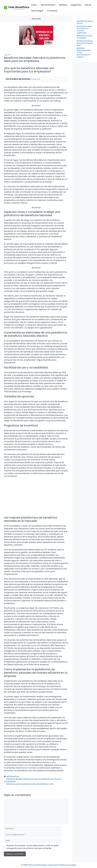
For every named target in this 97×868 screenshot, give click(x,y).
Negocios (76, 5)
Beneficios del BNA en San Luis (85, 22)
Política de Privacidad (37, 865)
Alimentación (48, 5)
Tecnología (37, 11)
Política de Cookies (68, 865)
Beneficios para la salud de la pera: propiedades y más (30, 784)
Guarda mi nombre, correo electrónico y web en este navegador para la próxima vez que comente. (32, 847)
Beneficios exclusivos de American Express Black (85, 43)
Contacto (52, 11)
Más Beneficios (13, 776)
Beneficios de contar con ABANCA (85, 37)
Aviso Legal (53, 865)
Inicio (34, 5)
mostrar (35, 79)
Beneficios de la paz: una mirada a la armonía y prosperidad (84, 29)
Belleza (63, 5)
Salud (88, 5)
